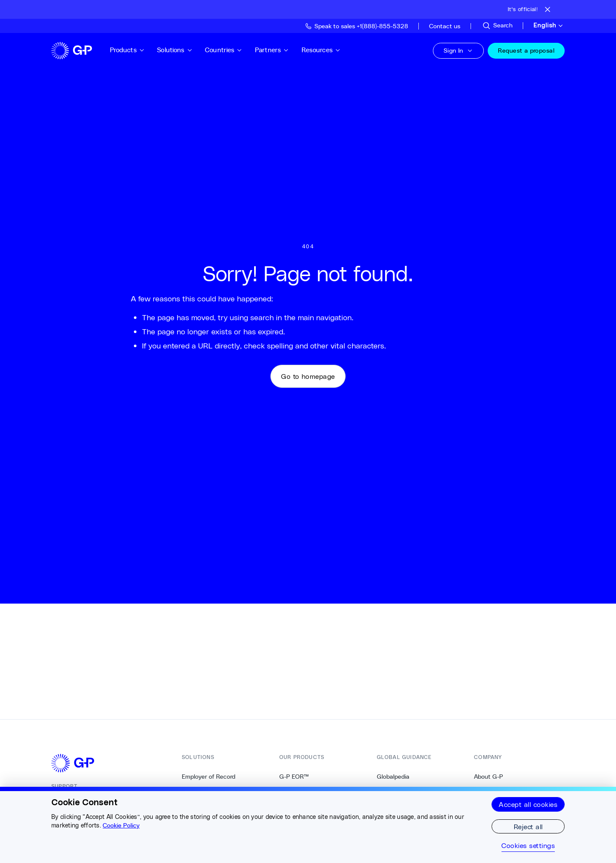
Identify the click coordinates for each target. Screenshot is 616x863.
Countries (226, 50)
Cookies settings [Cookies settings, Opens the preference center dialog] (528, 845)
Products (130, 50)
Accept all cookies (528, 804)
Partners (274, 50)
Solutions (177, 50)
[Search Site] (497, 26)
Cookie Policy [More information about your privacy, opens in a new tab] (121, 825)
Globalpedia (393, 777)
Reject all (528, 826)
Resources (323, 50)
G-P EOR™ (294, 777)
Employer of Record (209, 777)
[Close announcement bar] (548, 9)
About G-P (489, 777)
